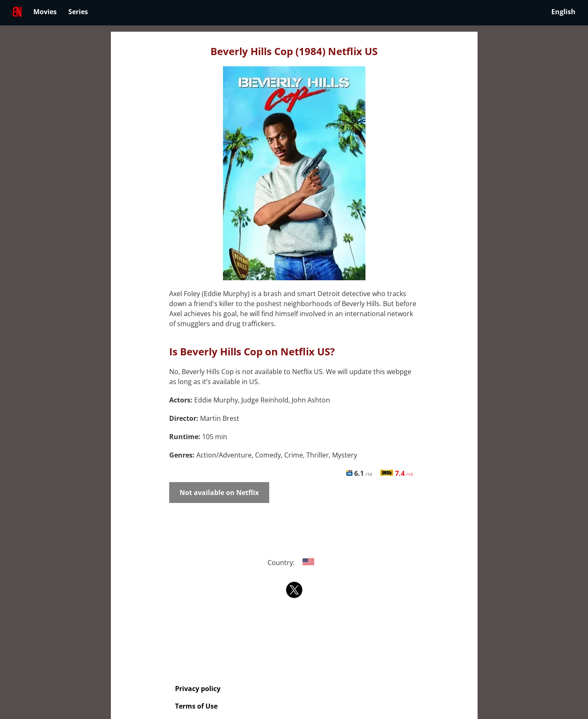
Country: (294, 563)
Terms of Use (196, 706)
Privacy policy (198, 689)
